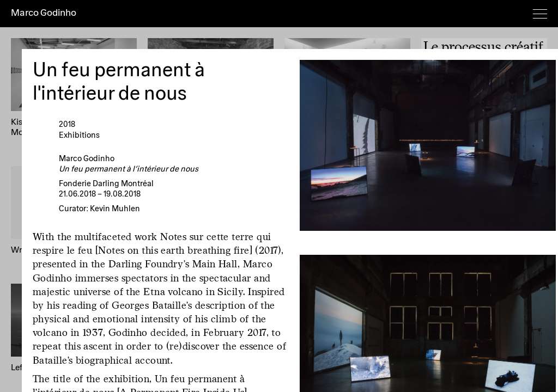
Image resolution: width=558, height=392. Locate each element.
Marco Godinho (44, 13)
